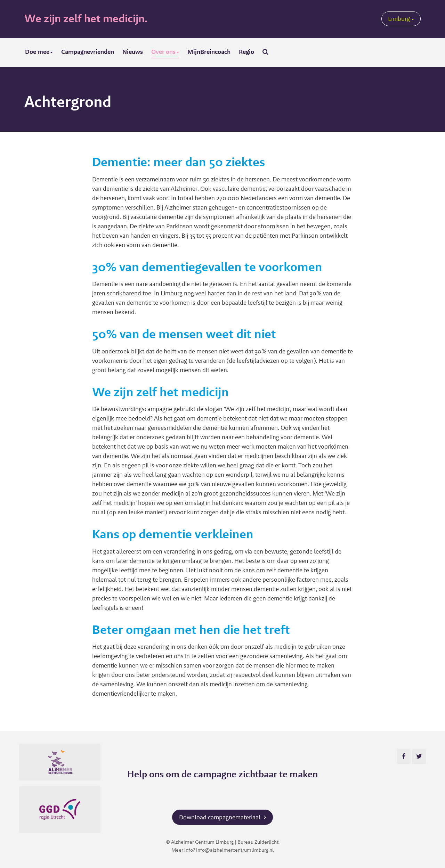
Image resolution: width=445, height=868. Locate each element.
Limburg (401, 19)
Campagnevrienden (88, 52)
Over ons (165, 52)
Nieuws (133, 52)
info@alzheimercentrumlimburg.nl (235, 850)
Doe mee (39, 52)
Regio (246, 52)
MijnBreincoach (209, 52)
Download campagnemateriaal (220, 817)
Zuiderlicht (266, 842)
